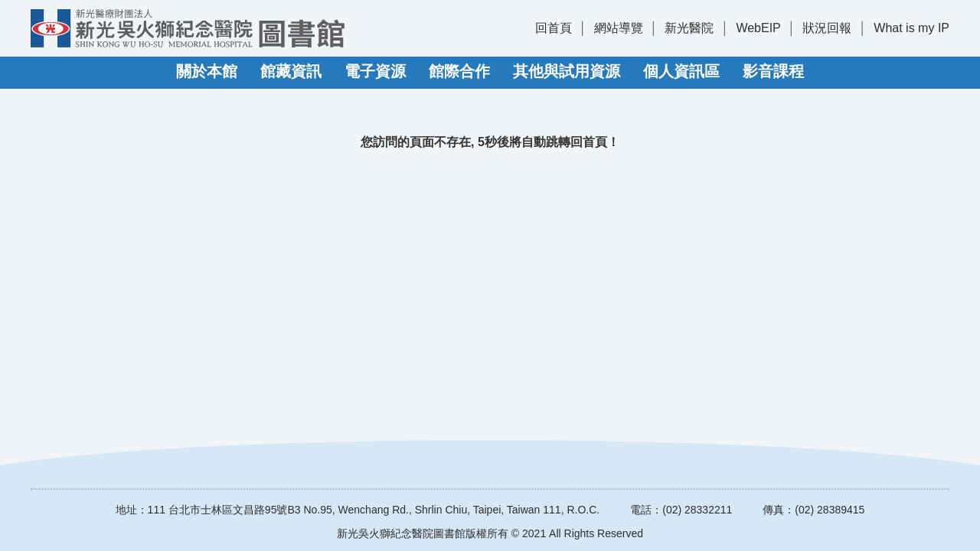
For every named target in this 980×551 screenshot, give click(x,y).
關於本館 (207, 71)
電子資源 (375, 71)
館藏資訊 (291, 71)
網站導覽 (619, 28)
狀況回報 (827, 28)
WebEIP (758, 28)
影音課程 (773, 71)
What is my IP (911, 28)
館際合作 (459, 71)
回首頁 (554, 28)
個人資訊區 (681, 71)
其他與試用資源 (567, 71)
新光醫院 (689, 28)
